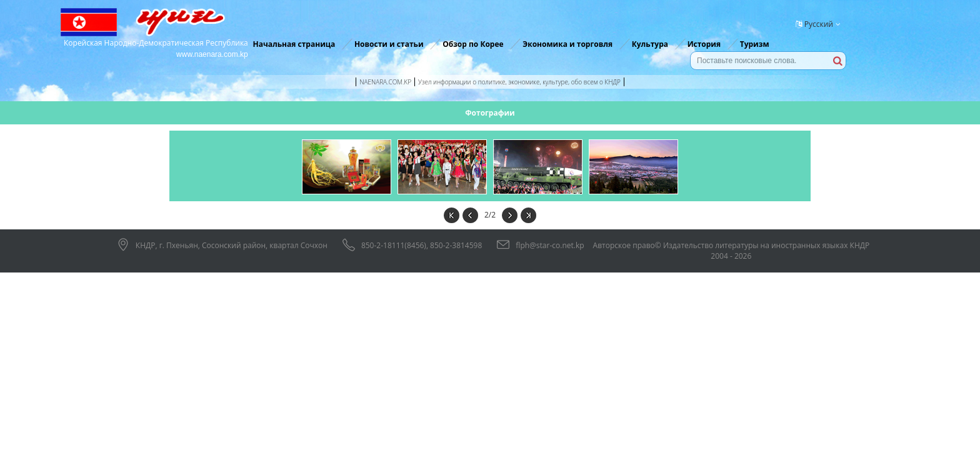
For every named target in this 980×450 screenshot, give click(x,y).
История (704, 44)
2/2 (490, 215)
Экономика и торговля (567, 44)
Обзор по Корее (473, 44)
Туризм (755, 44)
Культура (650, 44)
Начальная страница (294, 44)
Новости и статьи (389, 44)
